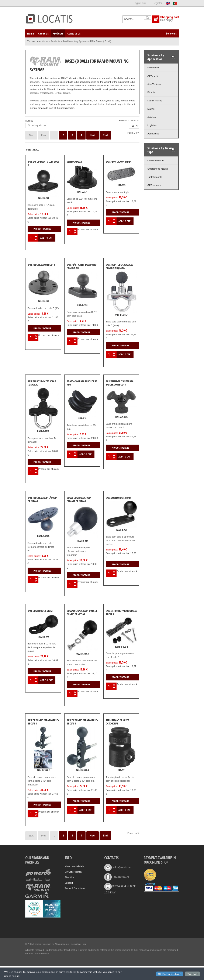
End (105, 135)
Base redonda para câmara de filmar (42, 500)
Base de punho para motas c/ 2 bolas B (43, 722)
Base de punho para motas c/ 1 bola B (121, 613)
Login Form (140, 3)
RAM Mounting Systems (75, 41)
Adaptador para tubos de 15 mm (82, 383)
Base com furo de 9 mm (40, 611)
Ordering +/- (35, 126)
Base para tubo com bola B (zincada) (42, 383)
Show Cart (156, 19)
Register (157, 3)
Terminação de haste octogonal (117, 722)
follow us (171, 33)
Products (55, 41)
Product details (42, 229)
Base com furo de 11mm (118, 498)
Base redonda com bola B (41, 265)
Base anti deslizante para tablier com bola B (120, 383)
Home (45, 41)
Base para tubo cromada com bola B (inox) (119, 267)
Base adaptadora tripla (118, 162)
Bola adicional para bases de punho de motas (82, 613)
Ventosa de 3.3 (74, 162)
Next (93, 135)
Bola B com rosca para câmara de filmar (79, 500)
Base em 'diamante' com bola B (43, 163)
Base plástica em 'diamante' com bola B (82, 267)
